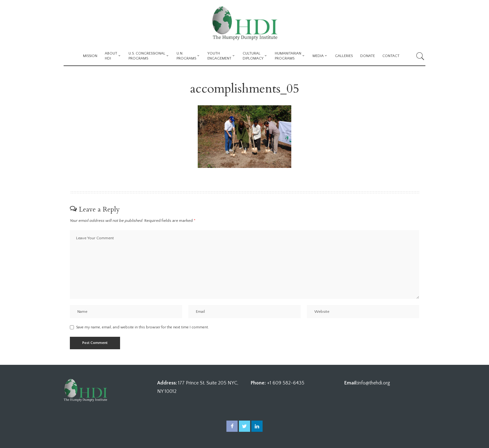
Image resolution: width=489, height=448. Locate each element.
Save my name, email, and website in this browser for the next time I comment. (143, 327)
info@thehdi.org (374, 383)
